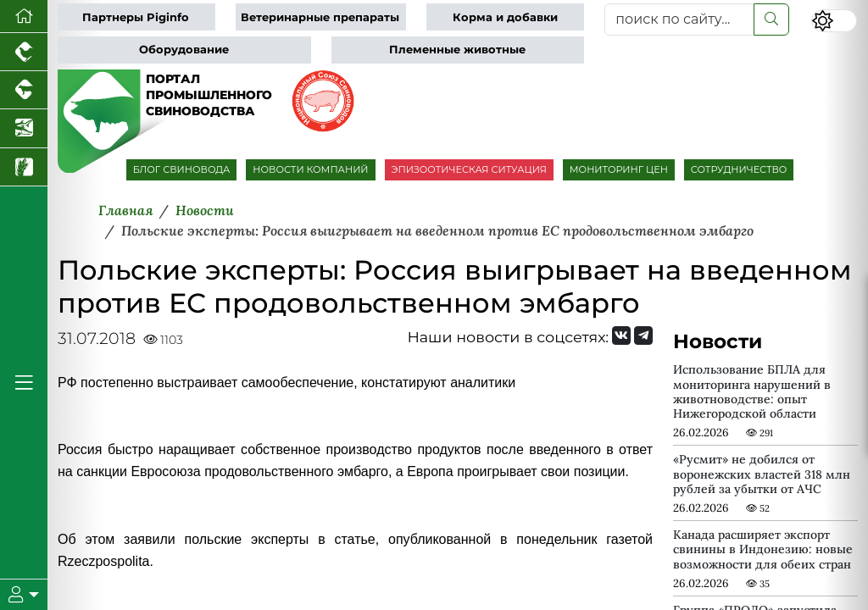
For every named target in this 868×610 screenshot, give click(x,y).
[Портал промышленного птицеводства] (24, 52)
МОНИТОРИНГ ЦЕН (619, 169)
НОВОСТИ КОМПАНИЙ (310, 169)
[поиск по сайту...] (679, 19)
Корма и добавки (505, 17)
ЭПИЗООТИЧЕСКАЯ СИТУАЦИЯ (469, 169)
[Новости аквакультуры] (24, 128)
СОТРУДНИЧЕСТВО (739, 169)
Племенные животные (457, 50)
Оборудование (184, 50)
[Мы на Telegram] (643, 335)
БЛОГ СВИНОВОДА (182, 169)
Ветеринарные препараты (320, 17)
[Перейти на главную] (24, 17)
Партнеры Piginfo (136, 17)
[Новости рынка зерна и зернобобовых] (24, 167)
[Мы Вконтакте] (621, 335)
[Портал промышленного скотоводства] (24, 90)
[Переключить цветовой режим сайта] (834, 21)
